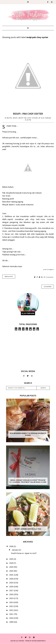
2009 (12, 622)
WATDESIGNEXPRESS (39, 641)
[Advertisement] (28, 350)
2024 (12, 563)
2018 (12, 587)
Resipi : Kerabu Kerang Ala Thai (28, 529)
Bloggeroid (51, 269)
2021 (12, 575)
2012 (12, 610)
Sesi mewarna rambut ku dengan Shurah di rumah (28, 434)
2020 (12, 579)
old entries (48, 287)
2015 (12, 598)
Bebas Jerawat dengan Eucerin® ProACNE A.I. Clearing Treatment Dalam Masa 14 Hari (28, 481)
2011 (12, 614)
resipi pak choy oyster (28, 118)
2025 (12, 559)
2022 (12, 571)
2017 (12, 590)
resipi (15, 118)
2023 (12, 567)
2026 (12, 546)
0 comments (49, 277)
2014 (12, 602)
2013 (12, 606)
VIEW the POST (9, 276)
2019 (12, 583)
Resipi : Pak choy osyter (28, 114)
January (15, 550)
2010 (12, 618)
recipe (9, 118)
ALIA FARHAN (20, 641)
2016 (12, 594)
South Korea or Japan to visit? (24, 553)
